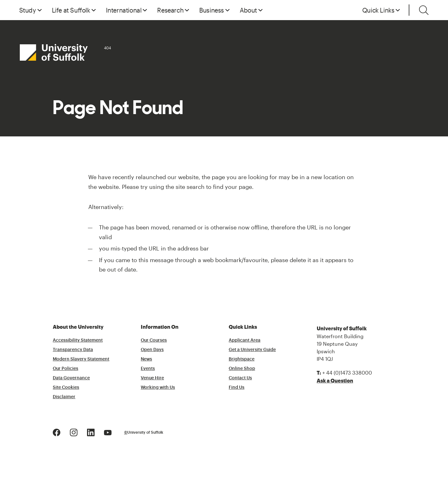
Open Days (152, 350)
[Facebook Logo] (57, 432)
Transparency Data (73, 350)
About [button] (248, 10)
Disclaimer (64, 397)
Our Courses (154, 340)
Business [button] (212, 10)
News (146, 359)
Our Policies (66, 369)
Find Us (237, 388)
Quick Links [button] (378, 10)
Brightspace (242, 359)
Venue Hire (152, 378)
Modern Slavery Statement (81, 359)
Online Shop (242, 369)
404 (107, 48)
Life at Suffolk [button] (71, 10)
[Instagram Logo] (74, 432)
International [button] (124, 10)
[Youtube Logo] (108, 432)
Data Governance (71, 378)
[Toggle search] (424, 10)
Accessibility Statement (78, 340)
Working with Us (158, 388)
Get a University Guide (252, 350)
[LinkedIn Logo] (91, 432)
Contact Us (240, 378)
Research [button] (170, 10)
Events (148, 369)
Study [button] (28, 10)
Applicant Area (245, 340)
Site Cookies (66, 388)
